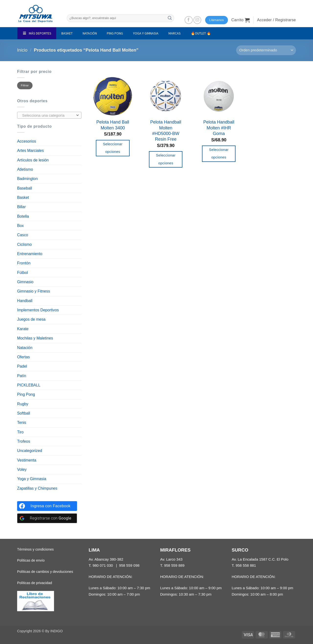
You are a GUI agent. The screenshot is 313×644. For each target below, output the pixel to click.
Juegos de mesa (31, 319)
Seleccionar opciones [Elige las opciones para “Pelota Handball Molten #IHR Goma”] (219, 154)
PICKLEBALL (29, 385)
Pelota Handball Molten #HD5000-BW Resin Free (166, 131)
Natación (25, 348)
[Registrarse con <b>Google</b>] (47, 518)
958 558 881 (246, 565)
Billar (21, 207)
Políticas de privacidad (35, 583)
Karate (23, 329)
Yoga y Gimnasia (32, 479)
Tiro (20, 432)
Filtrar (25, 85)
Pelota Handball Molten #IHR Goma (219, 128)
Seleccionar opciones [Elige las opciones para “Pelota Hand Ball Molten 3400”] (113, 148)
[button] (240, 20)
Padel (22, 366)
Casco (23, 235)
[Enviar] (170, 18)
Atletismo (25, 169)
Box (20, 226)
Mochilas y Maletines (35, 338)
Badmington (27, 179)
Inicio (22, 50)
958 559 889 (174, 565)
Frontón (24, 263)
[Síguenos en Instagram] (197, 20)
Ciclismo (24, 244)
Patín (22, 376)
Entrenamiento (30, 254)
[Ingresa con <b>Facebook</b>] (47, 506)
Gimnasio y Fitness (34, 291)
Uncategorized (30, 451)
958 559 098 (129, 565)
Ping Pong (26, 394)
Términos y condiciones (35, 549)
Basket (23, 198)
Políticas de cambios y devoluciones (45, 572)
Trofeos (24, 441)
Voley (22, 469)
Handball (25, 301)
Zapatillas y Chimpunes (37, 488)
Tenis (22, 423)
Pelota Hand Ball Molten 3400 (113, 125)
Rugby (23, 404)
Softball (24, 413)
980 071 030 (103, 565)
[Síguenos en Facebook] (189, 20)
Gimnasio (25, 282)
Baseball (25, 188)
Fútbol (22, 273)
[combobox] (49, 115)
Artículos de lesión (33, 160)
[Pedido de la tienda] (266, 50)
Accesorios (27, 141)
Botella (23, 216)
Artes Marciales (30, 151)
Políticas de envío (31, 560)
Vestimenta (27, 460)
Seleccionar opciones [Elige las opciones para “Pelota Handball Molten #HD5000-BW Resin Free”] (166, 159)
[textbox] (48, 115)
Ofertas (23, 357)
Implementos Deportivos (38, 310)
